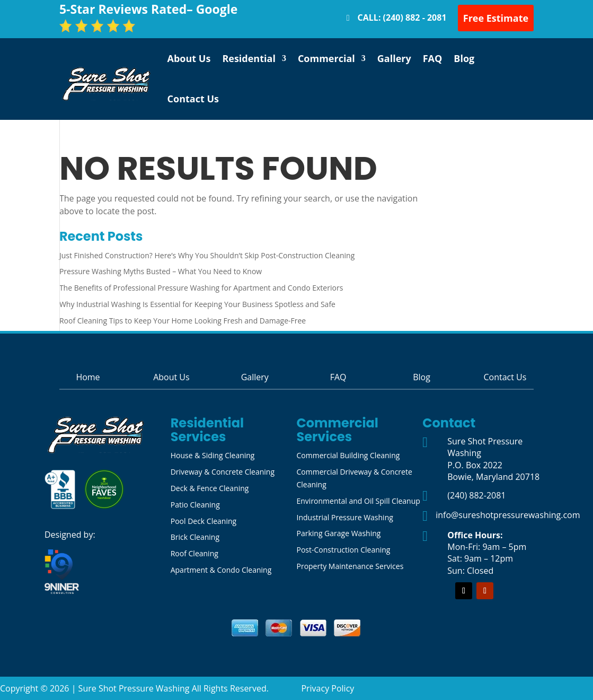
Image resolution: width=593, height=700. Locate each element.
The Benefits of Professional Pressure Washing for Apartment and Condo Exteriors (201, 288)
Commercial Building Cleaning (348, 455)
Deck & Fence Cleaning (210, 488)
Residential (249, 58)
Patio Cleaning (195, 505)
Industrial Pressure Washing (344, 517)
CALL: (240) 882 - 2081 (402, 17)
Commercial (326, 58)
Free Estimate (496, 18)
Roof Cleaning (194, 553)
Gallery (394, 58)
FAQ (433, 58)
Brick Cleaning (195, 537)
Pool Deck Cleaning (203, 521)
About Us (189, 58)
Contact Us (193, 99)
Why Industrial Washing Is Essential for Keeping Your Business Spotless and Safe (197, 304)
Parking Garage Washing (338, 533)
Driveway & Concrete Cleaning (223, 472)
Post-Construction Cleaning (343, 550)
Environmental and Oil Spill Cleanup (358, 501)
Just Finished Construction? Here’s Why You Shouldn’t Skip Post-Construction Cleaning (207, 255)
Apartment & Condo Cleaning (221, 570)
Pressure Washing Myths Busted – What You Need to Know (161, 271)
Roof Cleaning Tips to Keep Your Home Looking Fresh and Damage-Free (183, 321)
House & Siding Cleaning (213, 455)
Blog (464, 58)
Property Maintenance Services (350, 566)
